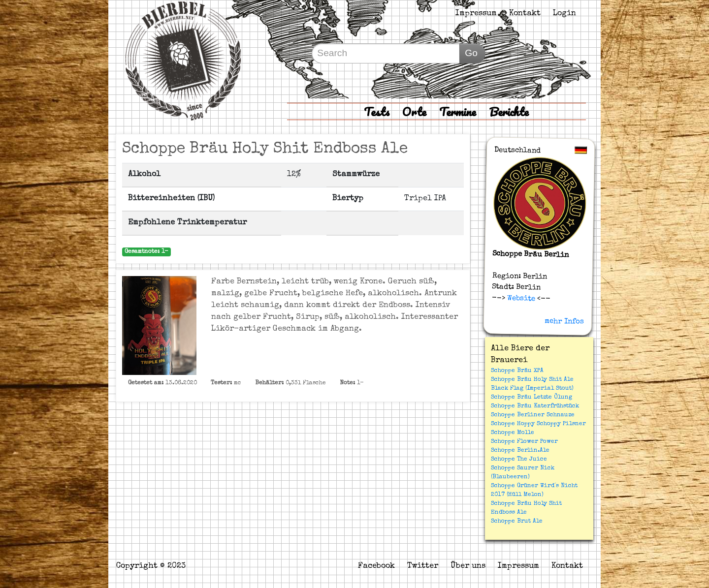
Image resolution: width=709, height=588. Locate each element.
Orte (414, 111)
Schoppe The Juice (519, 460)
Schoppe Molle (513, 433)
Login (564, 14)
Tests (377, 111)
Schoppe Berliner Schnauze (533, 415)
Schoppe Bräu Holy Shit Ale (532, 380)
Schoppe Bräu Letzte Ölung (532, 398)
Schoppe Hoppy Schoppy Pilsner (538, 424)
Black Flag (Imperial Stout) (532, 389)
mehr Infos (564, 321)
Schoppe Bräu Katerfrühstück (535, 406)
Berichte (509, 111)
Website (520, 298)
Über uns (468, 566)
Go (471, 53)
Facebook (376, 566)
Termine (458, 111)
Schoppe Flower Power (524, 442)
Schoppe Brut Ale (517, 522)
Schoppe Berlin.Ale (520, 451)
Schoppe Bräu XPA (517, 371)
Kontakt (525, 14)
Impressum (476, 14)
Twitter (423, 566)
